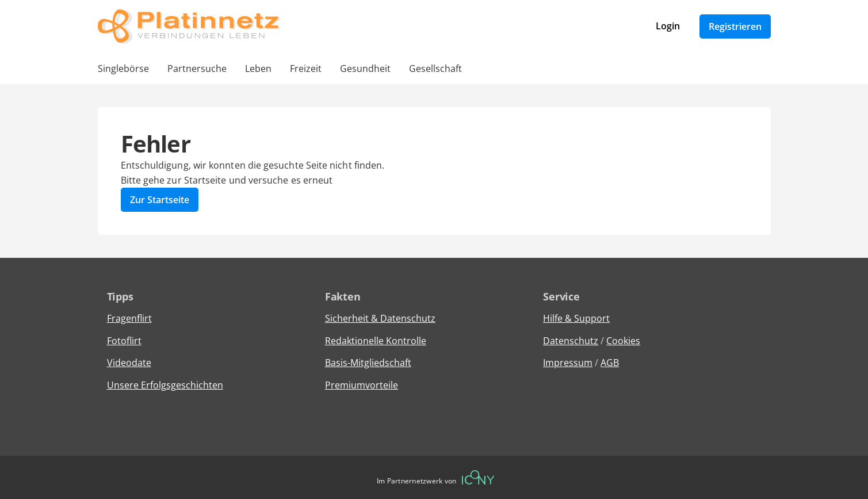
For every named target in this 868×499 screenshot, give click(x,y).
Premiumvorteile (362, 385)
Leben (258, 68)
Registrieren (735, 26)
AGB (610, 363)
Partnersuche (197, 68)
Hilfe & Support (576, 318)
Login (668, 26)
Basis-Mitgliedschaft (368, 363)
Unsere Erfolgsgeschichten (165, 385)
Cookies (623, 341)
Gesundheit (365, 68)
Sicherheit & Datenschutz (380, 318)
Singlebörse (123, 68)
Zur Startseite (160, 200)
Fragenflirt (129, 318)
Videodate (129, 363)
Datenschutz (571, 341)
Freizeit (306, 68)
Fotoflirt (124, 341)
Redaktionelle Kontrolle (376, 341)
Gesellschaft (435, 68)
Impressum (568, 363)
